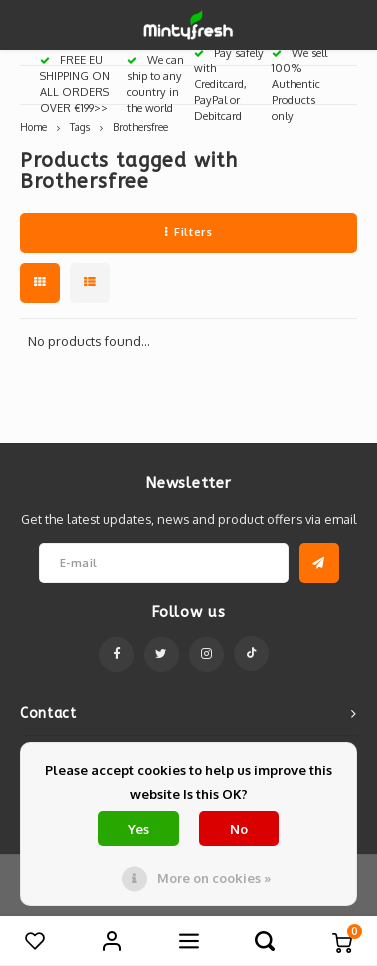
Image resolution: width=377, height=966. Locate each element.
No (239, 829)
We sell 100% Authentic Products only (299, 84)
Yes (138, 829)
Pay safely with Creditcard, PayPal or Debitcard (229, 84)
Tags (80, 126)
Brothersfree (140, 126)
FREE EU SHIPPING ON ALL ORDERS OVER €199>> (75, 83)
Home (33, 126)
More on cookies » (214, 878)
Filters (188, 232)
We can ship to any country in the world (155, 83)
